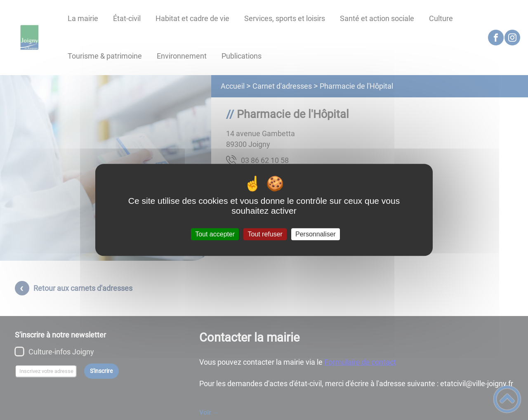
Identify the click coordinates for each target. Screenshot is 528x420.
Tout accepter (215, 234)
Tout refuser (265, 234)
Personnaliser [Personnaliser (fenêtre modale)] (316, 234)
